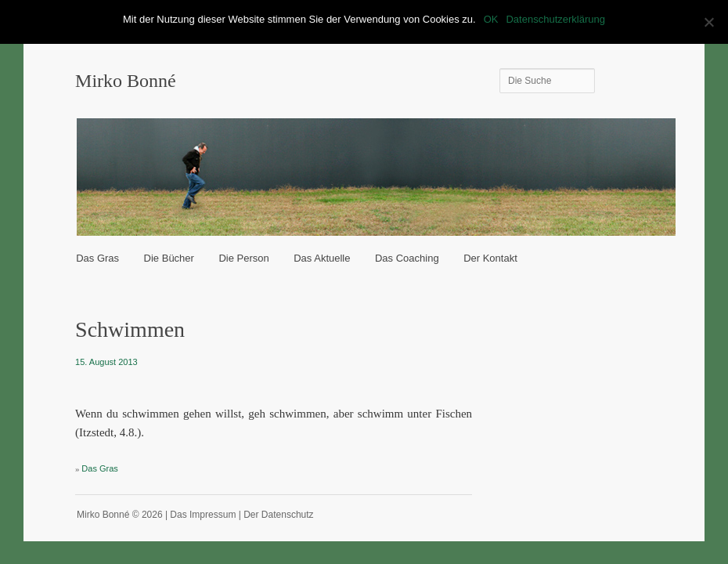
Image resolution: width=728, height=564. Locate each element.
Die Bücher (169, 258)
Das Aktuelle (322, 258)
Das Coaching (407, 258)
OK (491, 19)
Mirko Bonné (126, 81)
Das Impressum (203, 515)
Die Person (243, 258)
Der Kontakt (490, 258)
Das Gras (97, 258)
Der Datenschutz (278, 515)
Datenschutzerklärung (555, 19)
